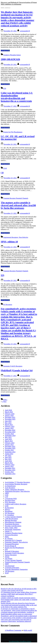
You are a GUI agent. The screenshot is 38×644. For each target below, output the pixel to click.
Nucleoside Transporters (13, 529)
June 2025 (8, 421)
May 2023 (8, 437)
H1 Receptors (8, 304)
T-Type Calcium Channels (13, 560)
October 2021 (9, 472)
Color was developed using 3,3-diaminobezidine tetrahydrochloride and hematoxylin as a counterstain (17, 97)
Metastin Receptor (11, 520)
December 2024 (10, 430)
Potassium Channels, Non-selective (16, 542)
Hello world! (28, 630)
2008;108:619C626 (10, 59)
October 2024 (9, 434)
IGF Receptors (10, 513)
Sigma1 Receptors (11, 555)
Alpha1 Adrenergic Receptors (14, 490)
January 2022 (9, 466)
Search (3, 576)
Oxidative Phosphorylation (12, 55)
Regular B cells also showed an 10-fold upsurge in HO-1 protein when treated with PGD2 (19, 590)
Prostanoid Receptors (12, 544)
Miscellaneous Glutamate (13, 522)
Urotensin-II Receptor (12, 568)
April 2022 (8, 461)
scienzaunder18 (25, 31)
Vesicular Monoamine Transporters (16, 569)
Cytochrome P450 (11, 499)
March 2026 (9, 412)
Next (5, 402)
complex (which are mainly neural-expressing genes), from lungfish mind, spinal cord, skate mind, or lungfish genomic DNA (19, 600)
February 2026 (10, 414)
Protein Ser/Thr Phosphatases (13, 132)
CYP (6, 497)
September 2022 (10, 452)
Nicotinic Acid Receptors (13, 526)
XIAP (7, 573)
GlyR (5, 168)
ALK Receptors (10, 488)
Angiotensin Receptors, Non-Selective (16, 237)
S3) (2, 275)
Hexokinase (9, 511)
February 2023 (10, 443)
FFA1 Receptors (10, 502)
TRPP (7, 564)
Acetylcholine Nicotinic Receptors (16, 484)
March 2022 (9, 463)
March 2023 (9, 441)
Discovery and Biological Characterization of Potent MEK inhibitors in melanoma (19, 3)
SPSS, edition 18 (9, 242)
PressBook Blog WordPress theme (20, 641)
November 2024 (10, 432)
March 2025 (9, 425)
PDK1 (5, 400)
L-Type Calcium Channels (13, 517)
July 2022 (8, 456)
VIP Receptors (10, 571)
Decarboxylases (10, 500)
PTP (5, 89)
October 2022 (9, 450)
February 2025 (10, 426)
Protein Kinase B (10, 546)
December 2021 (10, 468)
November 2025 (10, 419)
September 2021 (10, 474)
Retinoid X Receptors (12, 551)
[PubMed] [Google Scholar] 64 (17, 370)
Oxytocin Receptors (11, 535)
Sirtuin (7, 557)
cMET (7, 493)
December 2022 (10, 446)
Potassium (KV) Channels (13, 540)
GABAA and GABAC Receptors (16, 504)
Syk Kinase (9, 559)
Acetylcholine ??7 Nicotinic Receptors (17, 482)
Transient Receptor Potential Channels (16, 198)
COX (7, 495)
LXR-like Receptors (11, 519)
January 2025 (9, 428)
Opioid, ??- (9, 531)
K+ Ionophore (9, 515)
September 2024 (10, 436)
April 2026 (8, 410)
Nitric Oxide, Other (11, 528)
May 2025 (8, 423)
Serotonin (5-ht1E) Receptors (13, 366)
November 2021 (10, 470)
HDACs (7, 509)
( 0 (2, 173)
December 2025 (10, 417)
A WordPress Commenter (13, 630)
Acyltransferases (10, 486)
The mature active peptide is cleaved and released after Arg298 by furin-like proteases (18, 205)
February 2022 (10, 465)
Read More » (5, 50)
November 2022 (10, 448)
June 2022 (8, 457)
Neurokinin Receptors (12, 524)
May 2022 (8, 459)
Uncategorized (10, 566)
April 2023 (8, 439)
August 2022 (9, 454)
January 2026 (9, 416)
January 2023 (9, 445)
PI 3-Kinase (9, 539)
